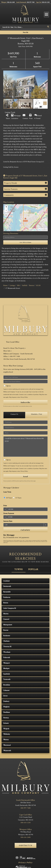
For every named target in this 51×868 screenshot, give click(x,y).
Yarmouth (7, 679)
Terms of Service (31, 481)
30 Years (8, 498)
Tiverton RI (7, 646)
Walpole (6, 729)
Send (25, 476)
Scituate (6, 723)
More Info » (7, 351)
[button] (48, 27)
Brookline (7, 685)
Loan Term (7, 492)
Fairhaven (7, 597)
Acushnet (6, 581)
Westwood (7, 745)
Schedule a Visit (37, 414)
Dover (5, 696)
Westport (7, 663)
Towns (18, 569)
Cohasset (6, 690)
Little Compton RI (10, 608)
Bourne (6, 630)
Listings (12, 285)
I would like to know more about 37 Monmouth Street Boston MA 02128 (25, 447)
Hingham (6, 707)
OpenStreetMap (38, 230)
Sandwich (7, 674)
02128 (38, 285)
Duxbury (6, 701)
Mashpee (6, 668)
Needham (7, 712)
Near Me (25, 32)
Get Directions (26, 242)
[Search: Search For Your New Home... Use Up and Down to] (24, 27)
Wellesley (7, 734)
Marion (6, 614)
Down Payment (9, 513)
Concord (6, 619)
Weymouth (7, 750)
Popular (33, 569)
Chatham (6, 641)
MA (19, 285)
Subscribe (25, 402)
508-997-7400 (31, 2)
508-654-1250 (46, 2)
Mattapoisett (8, 625)
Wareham (7, 652)
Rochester (7, 636)
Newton (6, 718)
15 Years (17, 498)
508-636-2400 (11, 2)
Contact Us (14, 414)
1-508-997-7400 (14, 356)
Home (5, 285)
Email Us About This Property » (14, 348)
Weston (6, 740)
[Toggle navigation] (46, 15)
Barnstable (7, 592)
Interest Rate (8, 521)
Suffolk (25, 285)
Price (5, 506)
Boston (32, 285)
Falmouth (7, 657)
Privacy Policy (24, 397)
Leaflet (31, 230)
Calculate (25, 530)
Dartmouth (7, 586)
